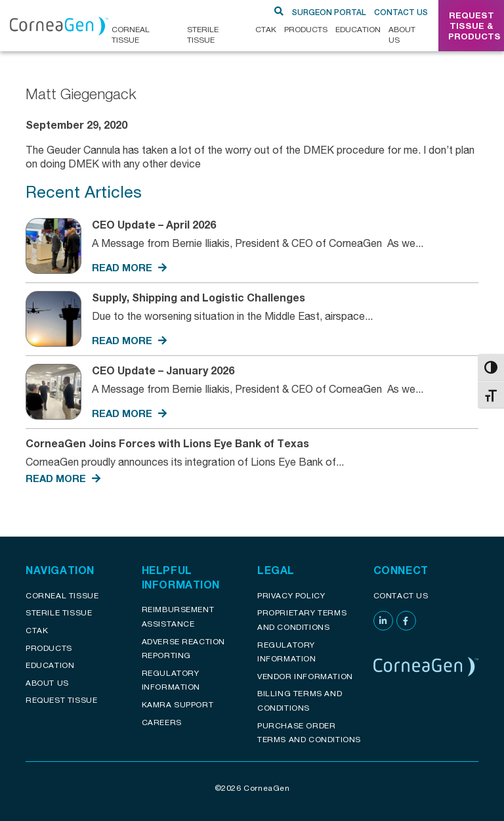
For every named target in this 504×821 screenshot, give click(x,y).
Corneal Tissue (62, 595)
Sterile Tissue (203, 34)
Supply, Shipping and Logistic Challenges (199, 297)
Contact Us (401, 12)
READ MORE (129, 267)
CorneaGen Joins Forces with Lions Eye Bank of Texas (170, 443)
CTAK (266, 29)
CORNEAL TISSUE (131, 34)
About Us (402, 34)
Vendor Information (305, 676)
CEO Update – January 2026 (163, 370)
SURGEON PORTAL (329, 12)
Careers (162, 722)
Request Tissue (61, 700)
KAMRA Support (178, 704)
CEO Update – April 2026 (154, 224)
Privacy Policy (291, 595)
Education (358, 29)
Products (306, 29)
